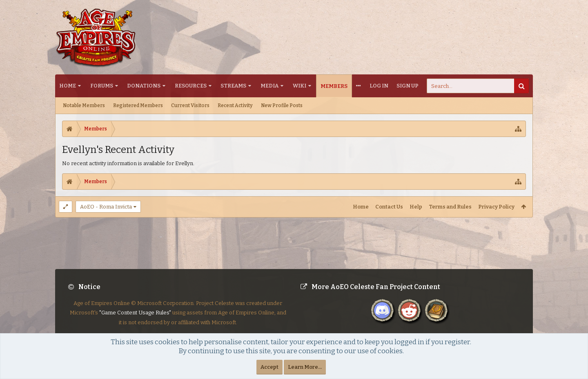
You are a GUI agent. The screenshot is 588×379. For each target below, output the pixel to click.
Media (269, 86)
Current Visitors (190, 105)
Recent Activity (235, 105)
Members (334, 86)
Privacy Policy (496, 207)
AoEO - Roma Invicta (106, 207)
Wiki (300, 86)
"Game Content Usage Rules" (135, 319)
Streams (233, 86)
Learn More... (305, 367)
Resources (191, 86)
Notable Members (84, 105)
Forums (102, 86)
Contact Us (389, 207)
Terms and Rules (450, 207)
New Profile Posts (282, 105)
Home (68, 86)
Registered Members (138, 105)
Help (416, 207)
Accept (269, 367)
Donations (144, 86)
